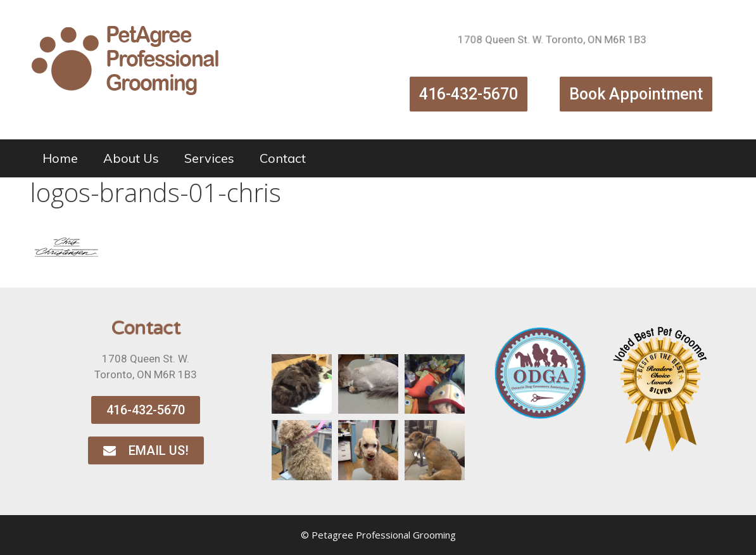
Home (60, 158)
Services (209, 158)
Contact (283, 158)
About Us (131, 158)
